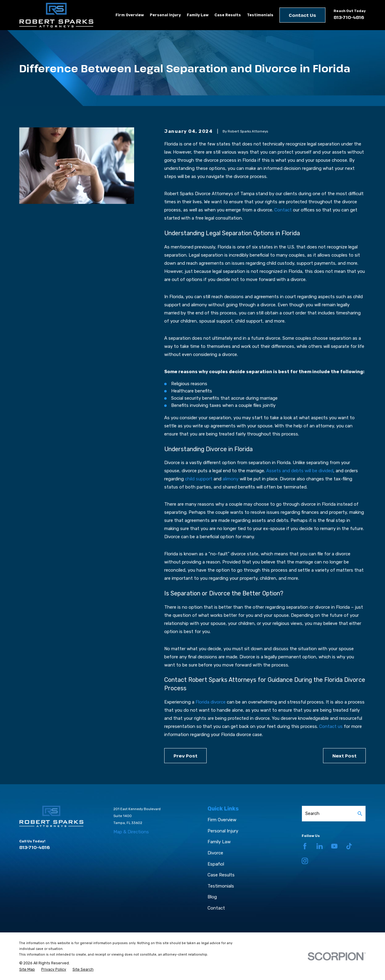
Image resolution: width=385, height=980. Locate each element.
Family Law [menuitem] (198, 15)
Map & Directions (131, 832)
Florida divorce (211, 702)
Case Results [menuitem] (228, 15)
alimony (231, 479)
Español (216, 864)
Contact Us (302, 15)
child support (199, 479)
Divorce (215, 853)
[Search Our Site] (360, 814)
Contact (283, 210)
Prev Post (185, 756)
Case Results (221, 875)
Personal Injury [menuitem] (165, 15)
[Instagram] (305, 861)
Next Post (344, 756)
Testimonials (221, 886)
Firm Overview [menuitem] (130, 15)
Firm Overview (222, 820)
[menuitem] (27, 969)
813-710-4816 (349, 17)
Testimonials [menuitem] (260, 15)
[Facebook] (305, 846)
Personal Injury (223, 831)
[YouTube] (334, 846)
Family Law (219, 842)
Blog (212, 897)
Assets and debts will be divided (300, 471)
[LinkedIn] (320, 846)
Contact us (331, 726)
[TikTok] (349, 846)
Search (312, 813)
